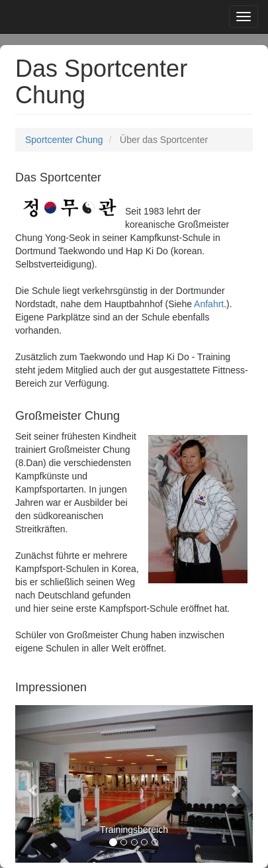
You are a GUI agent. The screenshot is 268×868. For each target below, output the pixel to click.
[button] (33, 784)
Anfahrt (209, 304)
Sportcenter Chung (64, 140)
